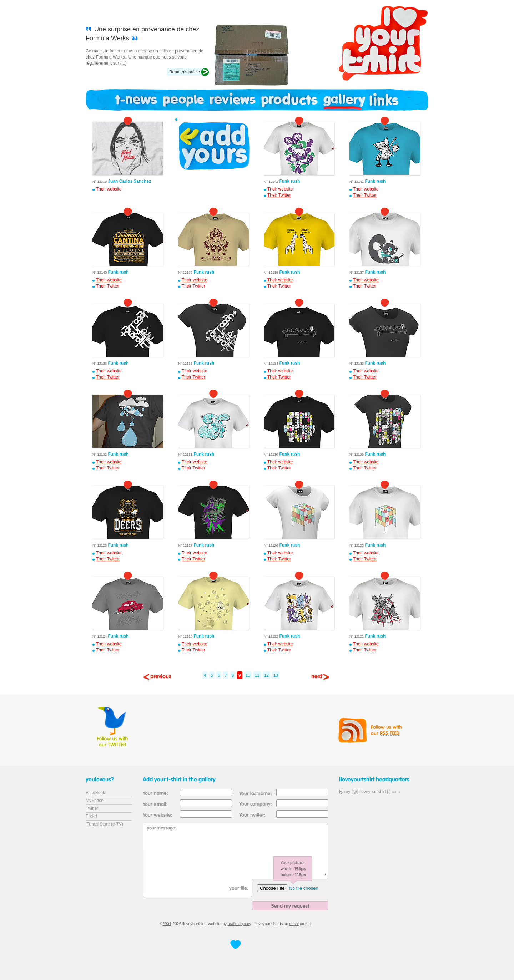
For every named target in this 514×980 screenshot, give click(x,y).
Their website (109, 189)
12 (266, 675)
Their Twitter (279, 195)
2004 (167, 924)
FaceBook (95, 793)
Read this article (185, 72)
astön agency (239, 924)
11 (257, 675)
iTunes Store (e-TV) (104, 824)
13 (276, 675)
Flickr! (91, 816)
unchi (294, 924)
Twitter (92, 808)
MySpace (95, 801)
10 (248, 675)
